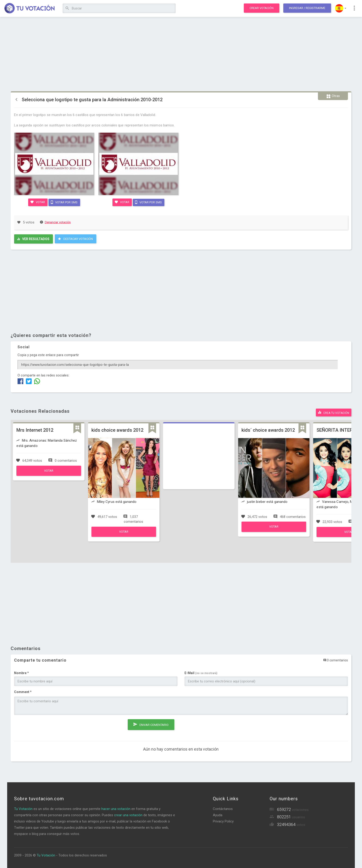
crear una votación (128, 814)
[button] (341, 8)
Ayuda (218, 814)
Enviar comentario (151, 723)
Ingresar (307, 8)
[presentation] (49, 727)
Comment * (23, 691)
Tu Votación (23, 808)
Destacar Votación (75, 238)
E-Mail (201, 672)
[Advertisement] (181, 54)
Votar (38, 202)
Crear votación (262, 8)
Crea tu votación (334, 412)
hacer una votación (116, 808)
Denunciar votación (55, 222)
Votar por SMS (64, 202)
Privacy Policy (223, 820)
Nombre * (21, 672)
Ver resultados (33, 239)
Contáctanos (223, 808)
